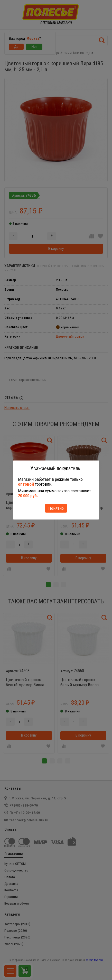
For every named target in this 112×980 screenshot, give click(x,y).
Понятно (56, 508)
